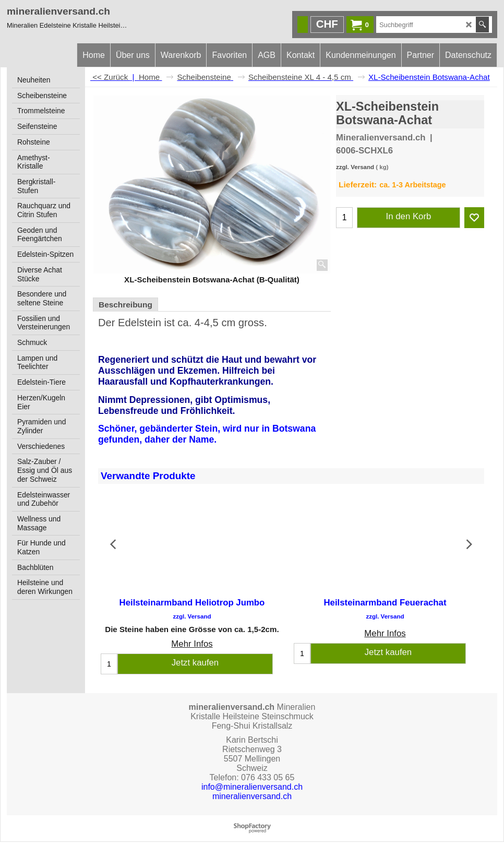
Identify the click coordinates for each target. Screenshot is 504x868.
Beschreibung (125, 305)
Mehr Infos (192, 644)
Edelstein (140, 323)
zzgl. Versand (355, 167)
